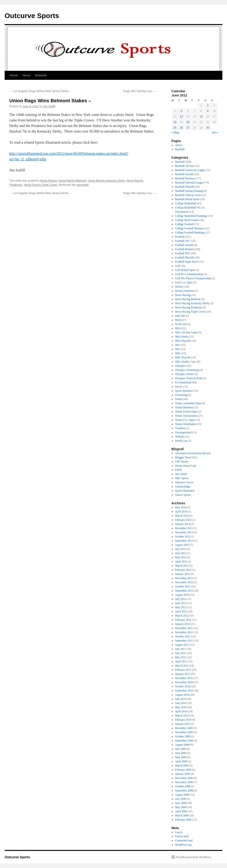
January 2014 (183, 524)
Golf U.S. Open (184, 282)
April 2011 (181, 661)
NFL (178, 345)
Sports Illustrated (185, 491)
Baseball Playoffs (185, 187)
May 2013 (181, 557)
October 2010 (183, 686)
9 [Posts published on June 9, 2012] (208, 111)
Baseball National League (189, 183)
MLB (178, 320)
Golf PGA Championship (189, 274)
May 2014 (181, 507)
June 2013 (181, 553)
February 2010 (183, 720)
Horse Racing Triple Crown (40, 185)
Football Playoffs (185, 257)
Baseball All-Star (185, 166)
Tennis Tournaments (186, 416)
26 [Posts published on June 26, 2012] (181, 128)
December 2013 (184, 528)
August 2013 (182, 545)
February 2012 (183, 620)
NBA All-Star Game (186, 332)
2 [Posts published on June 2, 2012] (208, 105)
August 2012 (182, 595)
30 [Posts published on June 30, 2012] (208, 128)
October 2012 (183, 586)
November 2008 (184, 782)
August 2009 (182, 745)
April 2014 (181, 511)
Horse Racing (49, 181)
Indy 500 (180, 316)
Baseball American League (190, 170)
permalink (83, 185)
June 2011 (181, 653)
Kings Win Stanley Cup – (140, 91)
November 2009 (184, 732)
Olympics (181, 366)
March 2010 (182, 716)
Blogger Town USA (186, 457)
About (26, 75)
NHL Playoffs (183, 357)
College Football (184, 224)
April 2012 (181, 611)
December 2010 (184, 678)
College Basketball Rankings (191, 216)
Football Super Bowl (187, 262)
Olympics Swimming (187, 370)
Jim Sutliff (49, 106)
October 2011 (183, 636)
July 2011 (181, 649)
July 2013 (181, 549)
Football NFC (183, 253)
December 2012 (184, 578)
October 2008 (183, 786)
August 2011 (182, 645)
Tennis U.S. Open (185, 420)
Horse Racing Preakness (189, 307)
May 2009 (181, 757)
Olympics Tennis (184, 374)
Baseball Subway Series (188, 195)
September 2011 (184, 641)
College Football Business (190, 228)
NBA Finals (182, 337)
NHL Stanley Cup (185, 362)
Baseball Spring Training (189, 191)
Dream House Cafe (186, 466)
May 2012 (181, 607)
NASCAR (181, 324)
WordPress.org (183, 845)
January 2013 (183, 574)
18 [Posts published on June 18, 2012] (175, 122)
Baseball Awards (184, 174)
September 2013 (184, 541)
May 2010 (181, 707)
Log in (179, 832)
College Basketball (186, 203)
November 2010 (184, 682)
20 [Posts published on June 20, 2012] (188, 122)
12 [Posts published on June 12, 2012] (181, 117)
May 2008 (181, 807)
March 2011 (182, 666)
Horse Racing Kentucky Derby (106, 181)
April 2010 (181, 711)
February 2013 (183, 570)
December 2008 (184, 778)
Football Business (185, 249)
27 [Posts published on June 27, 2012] (188, 128)
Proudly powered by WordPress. (194, 857)
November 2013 (184, 532)
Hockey (179, 287)
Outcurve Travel (184, 482)
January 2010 (183, 724)
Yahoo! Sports (183, 495)
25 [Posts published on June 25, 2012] (175, 128)
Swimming (181, 395)
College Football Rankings (190, 232)
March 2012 (182, 616)
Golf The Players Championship (193, 278)
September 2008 (184, 790)
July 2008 (181, 799)
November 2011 (184, 632)
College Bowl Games (187, 220)
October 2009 (183, 736)
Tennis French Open (186, 412)
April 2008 (181, 811)
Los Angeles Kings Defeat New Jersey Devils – (40, 91)
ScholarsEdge (183, 487)
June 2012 (181, 603)
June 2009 (181, 753)
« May (175, 133)
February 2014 (183, 520)
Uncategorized (183, 432)
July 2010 (181, 699)
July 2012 (181, 599)
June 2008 (181, 803)
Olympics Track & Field (189, 378)
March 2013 (182, 566)
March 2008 (182, 815)
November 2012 (184, 582)
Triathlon (180, 428)
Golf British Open (185, 270)
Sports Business (184, 391)
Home (14, 75)
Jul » (215, 133)
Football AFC (183, 241)
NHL (178, 353)
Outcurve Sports (32, 16)
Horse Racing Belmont (72, 181)
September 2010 (184, 691)
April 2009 (181, 761)
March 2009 (182, 766)
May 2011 (181, 657)
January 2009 (183, 774)
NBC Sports (182, 478)
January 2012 (183, 624)
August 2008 (182, 795)
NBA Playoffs (183, 341)
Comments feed (184, 840)
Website (180, 437)
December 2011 (184, 628)
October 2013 (183, 536)
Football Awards (184, 245)
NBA (178, 328)
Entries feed (182, 836)
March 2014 (182, 516)
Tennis (179, 399)
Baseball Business (185, 178)
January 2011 (183, 674)
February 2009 (183, 770)
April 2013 (181, 561)
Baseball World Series (187, 199)
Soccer (179, 387)
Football (180, 237)
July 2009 (181, 749)
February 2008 (183, 820)
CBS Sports (182, 462)
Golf (178, 266)
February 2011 (183, 670)
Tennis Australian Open (188, 403)
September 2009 (184, 741)
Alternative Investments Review (193, 453)
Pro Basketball (183, 382)
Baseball (41, 75)
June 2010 (181, 703)
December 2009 (184, 728)
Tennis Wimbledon (186, 424)
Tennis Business (184, 407)
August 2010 (182, 695)
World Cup (181, 441)
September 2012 (184, 591)
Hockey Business (185, 291)
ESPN (178, 470)
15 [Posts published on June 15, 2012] (201, 117)
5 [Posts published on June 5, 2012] (181, 111)
